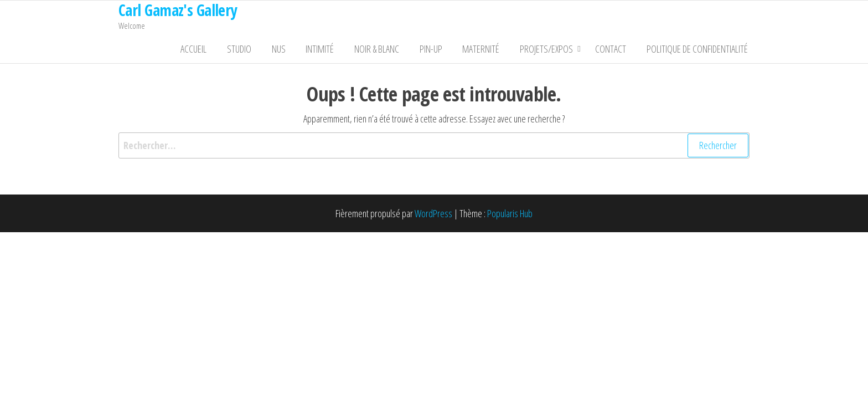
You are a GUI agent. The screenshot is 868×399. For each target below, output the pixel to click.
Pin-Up (444, 50)
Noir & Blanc (393, 50)
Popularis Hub (510, 217)
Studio (267, 50)
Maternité (490, 50)
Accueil (225, 50)
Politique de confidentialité (699, 50)
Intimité (340, 50)
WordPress (433, 217)
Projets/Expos (552, 50)
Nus (303, 50)
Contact (616, 50)
